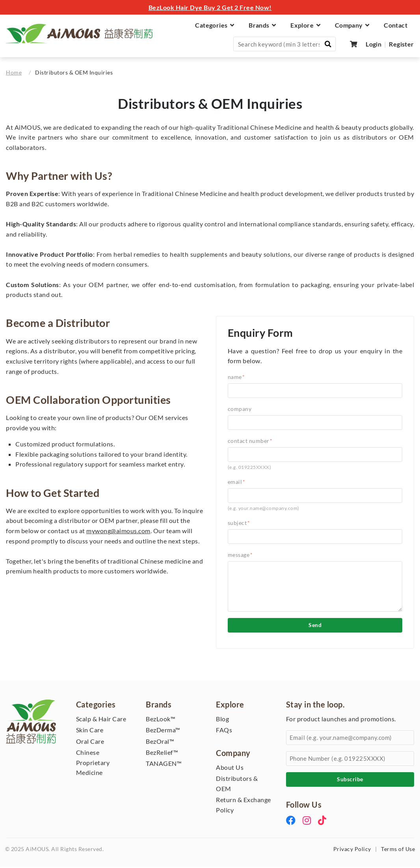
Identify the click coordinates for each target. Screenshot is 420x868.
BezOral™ (160, 742)
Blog (222, 720)
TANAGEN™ (164, 764)
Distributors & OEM (237, 785)
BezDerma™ (163, 731)
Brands (262, 25)
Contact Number (250, 442)
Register (401, 44)
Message (240, 555)
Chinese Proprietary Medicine (93, 763)
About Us (230, 768)
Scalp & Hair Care (101, 720)
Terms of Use (398, 850)
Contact (396, 25)
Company (352, 25)
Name (236, 378)
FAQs (224, 731)
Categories (215, 25)
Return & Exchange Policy (243, 806)
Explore (305, 25)
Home (14, 73)
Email (237, 483)
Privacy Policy (352, 850)
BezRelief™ (162, 753)
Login (374, 44)
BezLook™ (161, 720)
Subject (239, 524)
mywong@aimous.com (118, 532)
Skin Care (90, 731)
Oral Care (90, 742)
